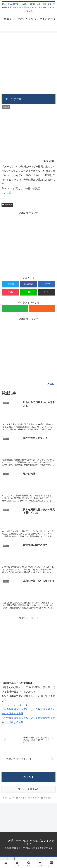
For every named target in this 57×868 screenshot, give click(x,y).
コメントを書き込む (29, 789)
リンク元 (6, 193)
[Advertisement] (28, 63)
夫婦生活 (7, 205)
